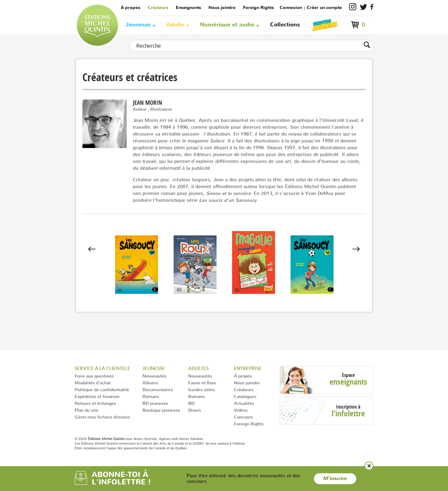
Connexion (291, 8)
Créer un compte (324, 8)
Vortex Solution (191, 439)
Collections (285, 25)
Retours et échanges (95, 403)
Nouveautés (154, 376)
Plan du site (86, 410)
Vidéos (241, 410)
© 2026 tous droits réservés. (116, 439)
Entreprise (248, 368)
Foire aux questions (94, 376)
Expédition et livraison (97, 396)
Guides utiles (202, 389)
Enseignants (188, 8)
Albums (150, 383)
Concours (243, 417)
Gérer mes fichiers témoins (102, 417)
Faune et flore (202, 383)
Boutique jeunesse (161, 410)
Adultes (198, 368)
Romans (151, 396)
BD (191, 403)
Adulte (175, 25)
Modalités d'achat (93, 383)
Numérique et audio (227, 25)
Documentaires (158, 389)
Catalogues (245, 396)
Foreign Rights (258, 8)
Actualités (244, 403)
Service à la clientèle (103, 368)
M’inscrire (335, 479)
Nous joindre (222, 8)
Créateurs (158, 8)
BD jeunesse (155, 403)
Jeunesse (138, 25)
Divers (195, 410)
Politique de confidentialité (102, 389)
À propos (131, 8)
